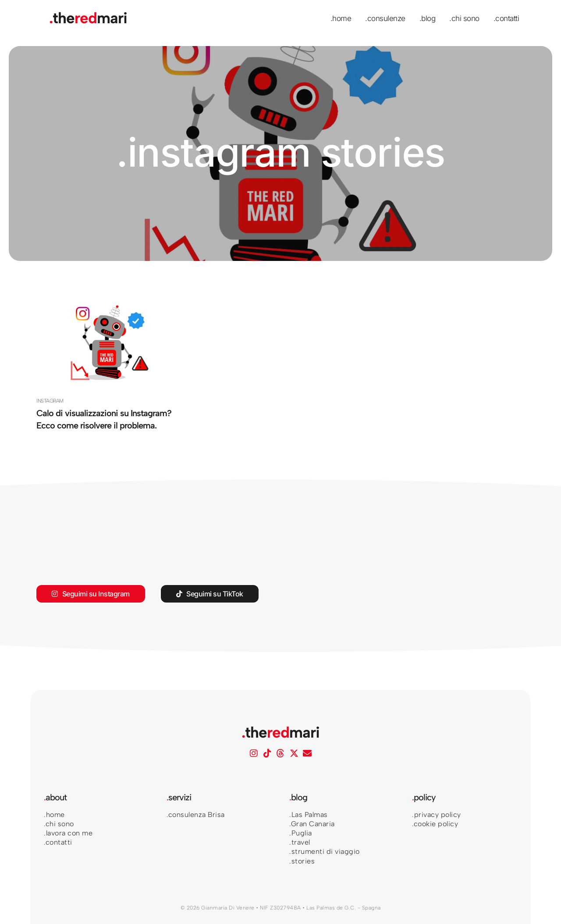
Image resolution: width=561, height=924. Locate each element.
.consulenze (385, 18)
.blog (428, 18)
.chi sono (464, 18)
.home (341, 18)
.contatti (506, 18)
